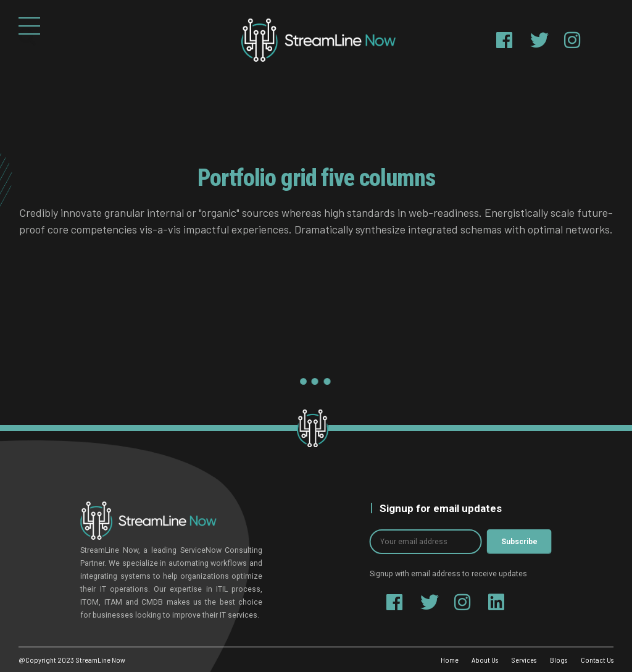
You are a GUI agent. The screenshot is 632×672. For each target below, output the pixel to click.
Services (521, 660)
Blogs (557, 660)
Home (444, 660)
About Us (480, 660)
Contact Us (597, 660)
